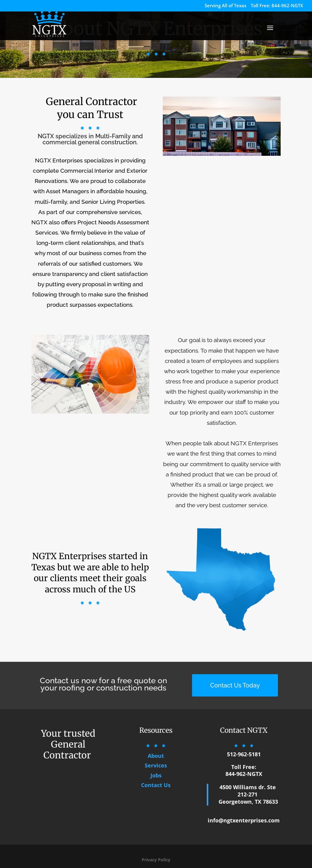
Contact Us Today (235, 685)
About (156, 756)
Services (156, 765)
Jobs (156, 775)
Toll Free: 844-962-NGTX (277, 6)
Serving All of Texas (225, 6)
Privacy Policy (156, 860)
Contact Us (156, 785)
